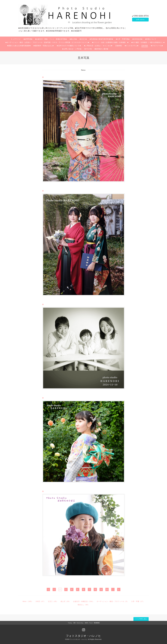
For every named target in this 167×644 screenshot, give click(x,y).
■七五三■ (83, 39)
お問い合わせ (140, 20)
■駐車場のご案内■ (101, 49)
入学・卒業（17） (138, 601)
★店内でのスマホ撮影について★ (69, 46)
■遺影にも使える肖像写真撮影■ (19, 46)
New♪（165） (28, 601)
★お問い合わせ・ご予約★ (72, 49)
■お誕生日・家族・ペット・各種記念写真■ (51, 39)
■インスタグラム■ (132, 46)
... (113, 590)
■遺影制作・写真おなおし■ (44, 46)
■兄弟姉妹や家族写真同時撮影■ (101, 39)
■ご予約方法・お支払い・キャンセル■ (98, 46)
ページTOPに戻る (141, 619)
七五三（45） (53, 601)
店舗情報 (119, 46)
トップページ (16, 39)
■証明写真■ (28, 39)
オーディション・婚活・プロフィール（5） (113, 601)
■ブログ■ (88, 49)
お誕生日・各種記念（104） (83, 601)
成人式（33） (66, 601)
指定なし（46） (84, 605)
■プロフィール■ (157, 46)
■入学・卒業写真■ (123, 39)
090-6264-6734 (141, 16)
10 (107, 590)
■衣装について (151, 39)
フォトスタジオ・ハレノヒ (83, 636)
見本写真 (145, 46)
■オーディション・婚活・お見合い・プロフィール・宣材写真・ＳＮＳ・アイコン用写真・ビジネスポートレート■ (47, 42)
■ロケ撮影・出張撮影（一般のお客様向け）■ (148, 42)
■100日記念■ (137, 39)
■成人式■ (73, 39)
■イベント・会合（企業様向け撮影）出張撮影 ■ (110, 42)
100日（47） (40, 601)
